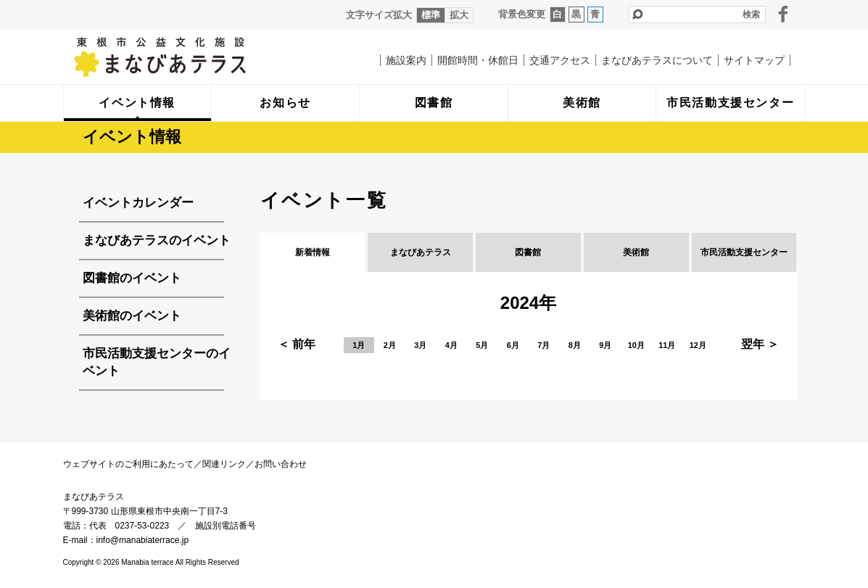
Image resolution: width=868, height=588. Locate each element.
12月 (698, 345)
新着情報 (313, 252)
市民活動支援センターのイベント (157, 362)
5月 (482, 345)
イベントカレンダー (138, 203)
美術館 (636, 252)
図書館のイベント (132, 278)
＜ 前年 (297, 344)
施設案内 (406, 60)
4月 (451, 345)
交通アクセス (560, 60)
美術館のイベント (132, 316)
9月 (605, 345)
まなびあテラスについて (657, 60)
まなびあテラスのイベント (157, 240)
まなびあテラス (190, 57)
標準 (431, 15)
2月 (390, 345)
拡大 (459, 15)
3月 (420, 345)
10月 (636, 345)
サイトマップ (754, 60)
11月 (667, 345)
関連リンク (224, 464)
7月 (543, 345)
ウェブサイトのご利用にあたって (128, 464)
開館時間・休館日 (478, 60)
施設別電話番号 (226, 526)
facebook (783, 14)
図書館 (528, 252)
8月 (575, 345)
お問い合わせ (281, 464)
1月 (359, 345)
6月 (513, 345)
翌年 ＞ (760, 344)
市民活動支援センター (744, 252)
